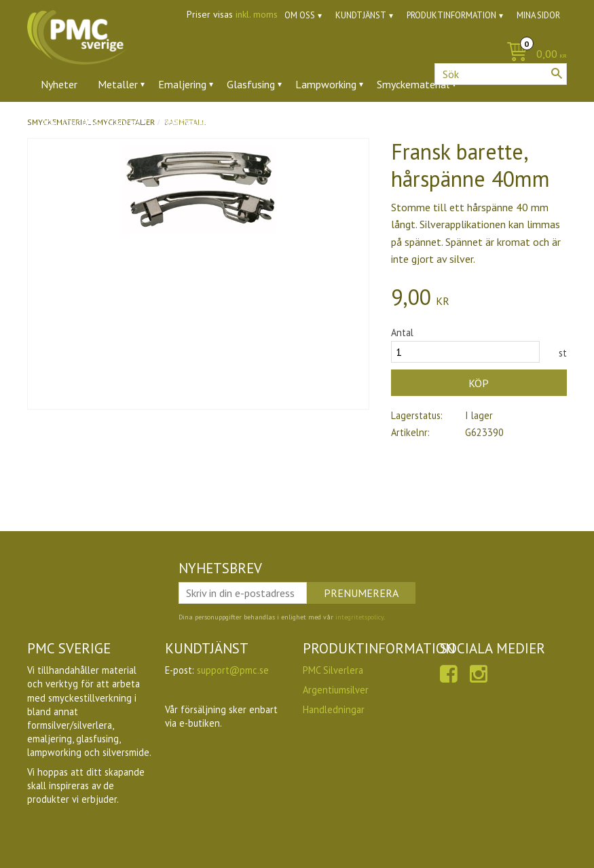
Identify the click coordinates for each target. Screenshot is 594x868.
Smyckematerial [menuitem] (413, 84)
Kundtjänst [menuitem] (361, 15)
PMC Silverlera (333, 670)
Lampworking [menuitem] (326, 84)
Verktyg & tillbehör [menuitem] (205, 122)
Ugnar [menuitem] (282, 122)
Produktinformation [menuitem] (451, 15)
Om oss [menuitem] (300, 15)
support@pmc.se (233, 670)
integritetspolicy (359, 617)
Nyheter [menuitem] (59, 84)
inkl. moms (257, 14)
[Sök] (557, 73)
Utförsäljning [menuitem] (346, 122)
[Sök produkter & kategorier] (501, 74)
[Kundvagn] (533, 55)
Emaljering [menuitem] (182, 84)
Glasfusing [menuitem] (251, 84)
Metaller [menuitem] (118, 84)
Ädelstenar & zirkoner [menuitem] (91, 122)
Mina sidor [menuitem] (538, 15)
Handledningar (334, 709)
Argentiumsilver (336, 690)
